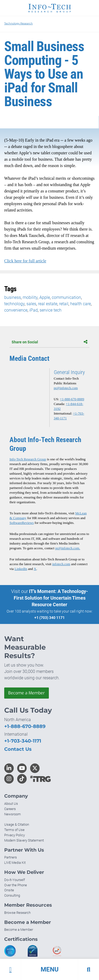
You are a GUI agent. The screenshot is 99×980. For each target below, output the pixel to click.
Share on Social (49, 342)
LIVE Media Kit (15, 863)
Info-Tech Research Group (28, 459)
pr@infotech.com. (68, 548)
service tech (51, 310)
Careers (10, 809)
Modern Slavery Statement (24, 840)
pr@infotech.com (66, 388)
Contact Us (18, 749)
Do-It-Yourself (15, 880)
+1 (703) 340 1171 (49, 618)
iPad (34, 310)
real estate (48, 304)
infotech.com (61, 564)
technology (14, 304)
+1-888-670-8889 (72, 399)
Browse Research (17, 913)
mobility (30, 297)
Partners (11, 857)
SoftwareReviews (22, 523)
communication (66, 297)
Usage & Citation (17, 824)
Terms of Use (14, 830)
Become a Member (27, 693)
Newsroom (13, 814)
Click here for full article (25, 261)
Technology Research (18, 23)
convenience (16, 310)
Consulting (12, 895)
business (13, 297)
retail (64, 304)
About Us (11, 804)
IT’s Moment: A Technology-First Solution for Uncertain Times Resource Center (51, 598)
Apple (45, 297)
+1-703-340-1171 (23, 741)
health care (81, 304)
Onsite (9, 890)
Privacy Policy (15, 835)
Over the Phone (16, 885)
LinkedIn (21, 569)
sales (31, 304)
